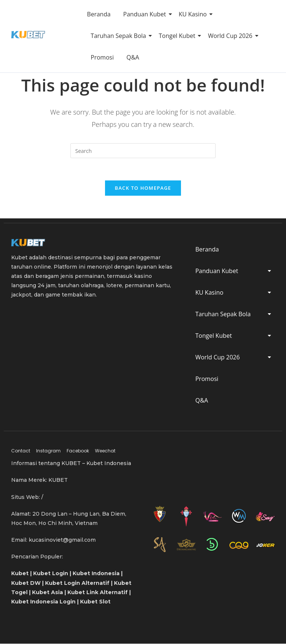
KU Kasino (194, 14)
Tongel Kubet (178, 36)
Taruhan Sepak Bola (120, 36)
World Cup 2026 (231, 36)
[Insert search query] (143, 151)
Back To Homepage (143, 188)
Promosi (102, 57)
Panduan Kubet (146, 14)
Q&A (133, 57)
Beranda (99, 14)
